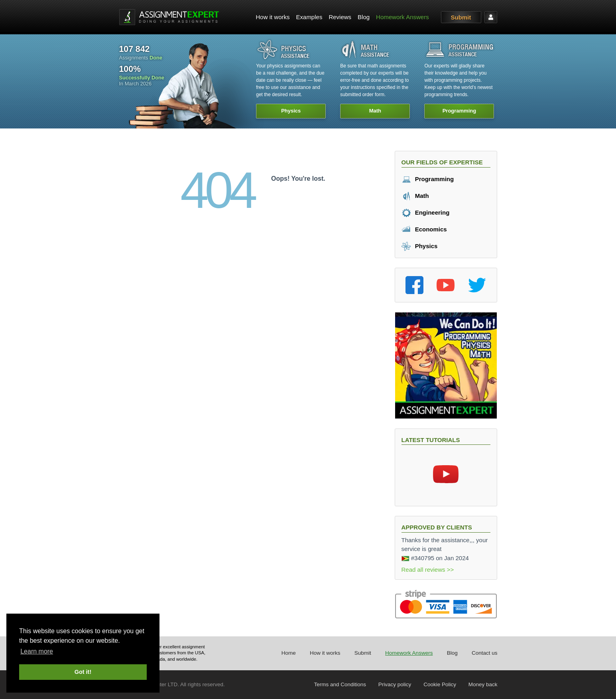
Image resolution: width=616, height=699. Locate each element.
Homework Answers (402, 17)
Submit (461, 17)
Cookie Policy (440, 684)
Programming (428, 179)
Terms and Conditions (340, 684)
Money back (483, 684)
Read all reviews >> (428, 570)
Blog (364, 17)
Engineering (426, 212)
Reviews (340, 17)
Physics (420, 246)
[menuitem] (273, 17)
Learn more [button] (37, 651)
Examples (309, 17)
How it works (273, 17)
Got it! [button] (83, 672)
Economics (424, 229)
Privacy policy (395, 684)
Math (415, 196)
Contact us (485, 653)
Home (289, 653)
